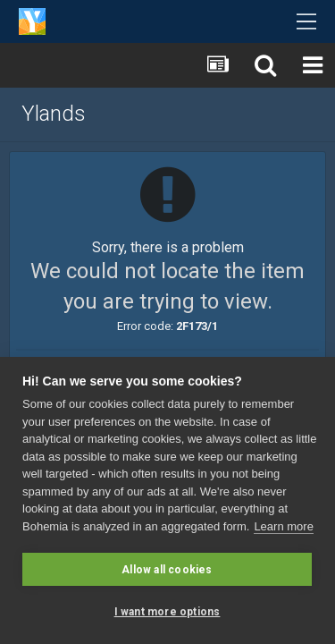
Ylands (54, 114)
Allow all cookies (167, 570)
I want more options (167, 612)
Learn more (283, 526)
